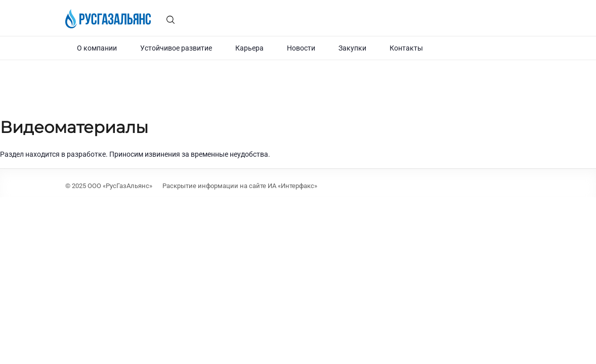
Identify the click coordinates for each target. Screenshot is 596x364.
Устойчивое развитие (176, 48)
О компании (97, 48)
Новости (301, 48)
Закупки (352, 48)
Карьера (249, 48)
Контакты (406, 48)
